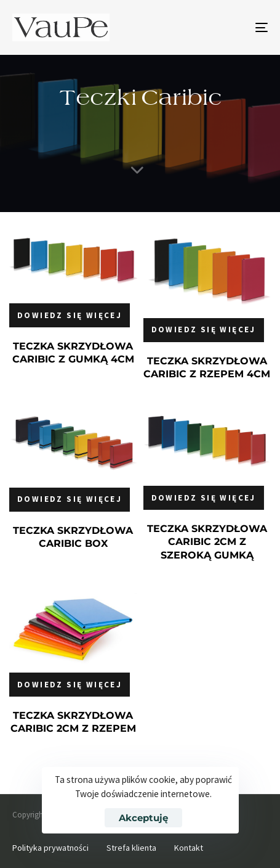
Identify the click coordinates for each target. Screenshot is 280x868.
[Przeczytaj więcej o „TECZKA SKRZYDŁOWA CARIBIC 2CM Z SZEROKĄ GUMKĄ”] (204, 498)
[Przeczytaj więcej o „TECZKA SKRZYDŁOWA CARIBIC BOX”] (70, 500)
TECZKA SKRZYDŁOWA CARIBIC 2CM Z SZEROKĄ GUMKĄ (207, 542)
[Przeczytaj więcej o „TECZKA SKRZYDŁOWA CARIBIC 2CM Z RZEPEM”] (70, 685)
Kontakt (189, 848)
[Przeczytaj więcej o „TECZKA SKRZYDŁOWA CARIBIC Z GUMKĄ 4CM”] (70, 315)
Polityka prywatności (50, 848)
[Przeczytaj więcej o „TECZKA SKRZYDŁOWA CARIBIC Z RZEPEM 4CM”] (204, 330)
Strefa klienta (131, 848)
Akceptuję (143, 818)
